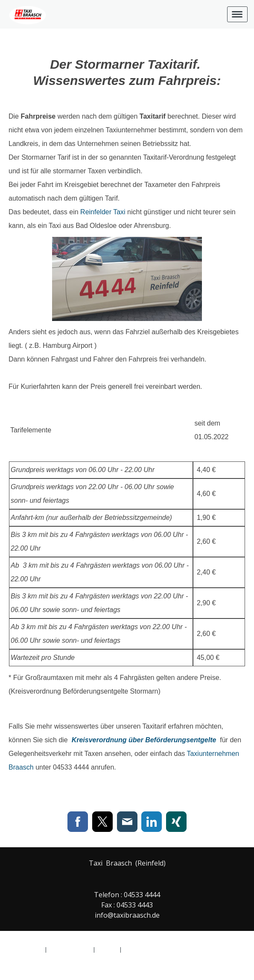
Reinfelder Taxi (103, 212)
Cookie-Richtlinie (70, 949)
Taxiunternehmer (131, 130)
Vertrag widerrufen (156, 949)
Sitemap (107, 949)
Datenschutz (27, 949)
